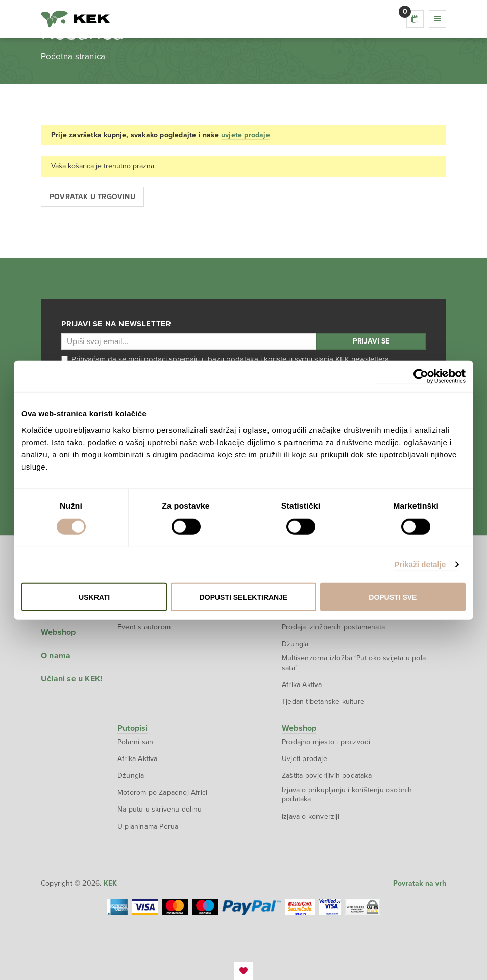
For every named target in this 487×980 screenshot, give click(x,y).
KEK (76, 19)
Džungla (295, 644)
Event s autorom (144, 627)
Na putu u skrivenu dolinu (160, 809)
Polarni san (135, 742)
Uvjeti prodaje (305, 759)
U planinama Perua (148, 827)
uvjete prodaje (246, 135)
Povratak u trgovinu (92, 197)
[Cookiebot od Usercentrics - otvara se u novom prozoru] (421, 376)
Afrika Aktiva (302, 685)
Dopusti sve (393, 597)
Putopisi (133, 728)
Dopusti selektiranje (244, 597)
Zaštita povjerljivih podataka (327, 776)
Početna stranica (73, 56)
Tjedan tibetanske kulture (323, 702)
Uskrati (94, 597)
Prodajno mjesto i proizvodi (326, 742)
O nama (56, 656)
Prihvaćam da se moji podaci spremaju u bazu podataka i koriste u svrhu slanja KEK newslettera (225, 359)
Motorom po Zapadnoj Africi (162, 792)
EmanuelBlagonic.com (243, 971)
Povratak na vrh (420, 883)
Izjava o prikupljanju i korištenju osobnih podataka (347, 794)
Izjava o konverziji (311, 816)
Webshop (58, 632)
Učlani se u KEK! (71, 679)
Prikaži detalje (420, 564)
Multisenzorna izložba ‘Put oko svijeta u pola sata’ (354, 663)
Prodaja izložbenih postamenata (333, 627)
